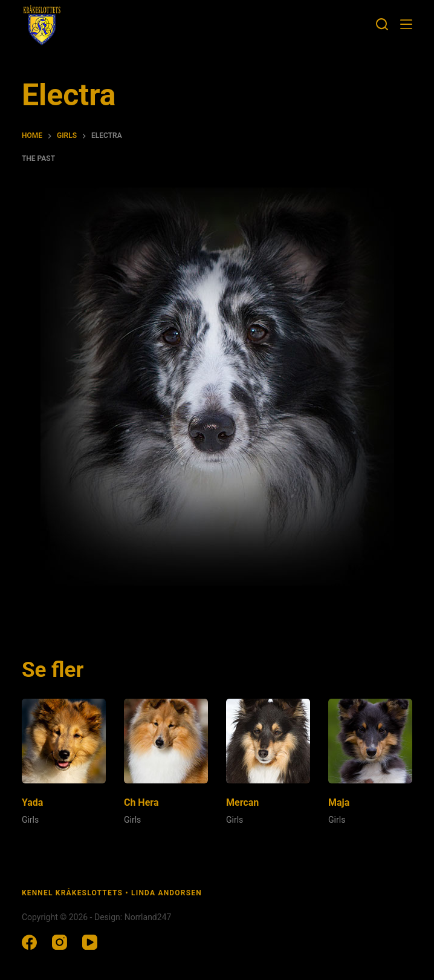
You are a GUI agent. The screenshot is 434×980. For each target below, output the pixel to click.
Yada (33, 802)
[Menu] (406, 24)
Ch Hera (141, 802)
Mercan (242, 802)
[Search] (382, 24)
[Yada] (64, 741)
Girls (30, 820)
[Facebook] (29, 942)
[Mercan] (268, 741)
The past (38, 158)
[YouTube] (90, 942)
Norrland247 (148, 917)
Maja (339, 802)
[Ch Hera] (166, 741)
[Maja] (370, 741)
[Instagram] (60, 942)
